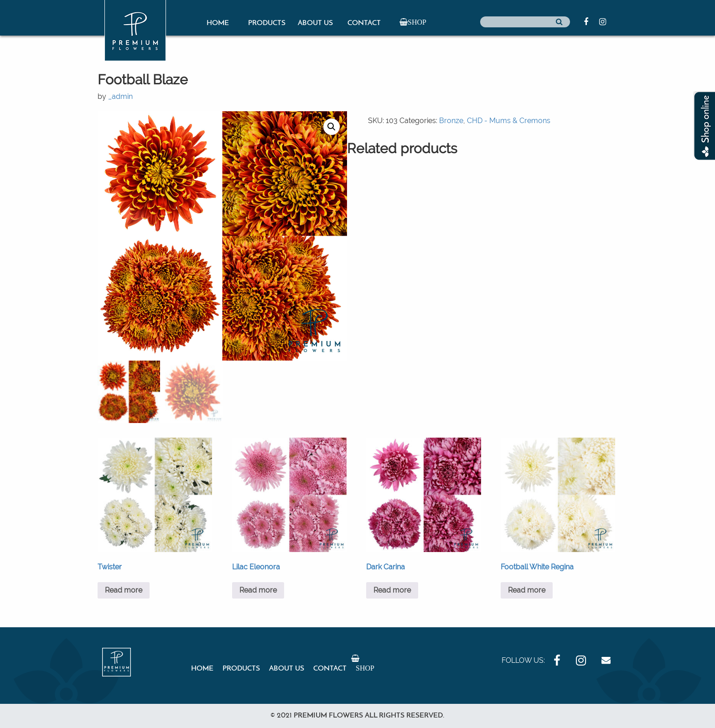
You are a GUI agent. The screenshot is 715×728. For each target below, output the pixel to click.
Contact (364, 23)
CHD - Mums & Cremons (509, 121)
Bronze (451, 121)
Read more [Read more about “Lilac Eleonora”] (258, 590)
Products (267, 23)
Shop (417, 22)
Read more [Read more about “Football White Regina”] (527, 590)
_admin (120, 96)
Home (218, 23)
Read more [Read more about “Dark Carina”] (392, 590)
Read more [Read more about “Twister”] (124, 590)
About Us (315, 23)
